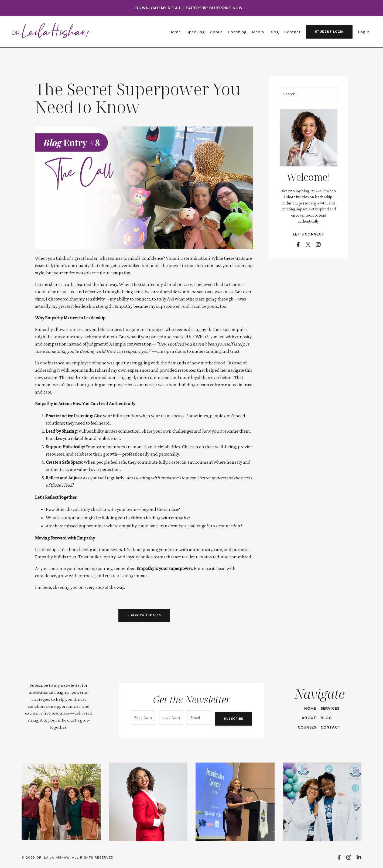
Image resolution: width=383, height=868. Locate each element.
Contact (293, 32)
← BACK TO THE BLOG (144, 615)
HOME (309, 708)
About (216, 32)
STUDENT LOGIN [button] (329, 32)
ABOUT (308, 717)
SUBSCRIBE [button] (231, 717)
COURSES (305, 727)
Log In (364, 32)
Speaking (196, 32)
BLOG (324, 717)
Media (258, 32)
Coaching (237, 32)
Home (175, 32)
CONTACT (329, 727)
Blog (274, 32)
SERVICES (328, 708)
